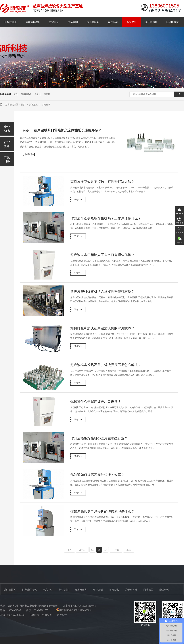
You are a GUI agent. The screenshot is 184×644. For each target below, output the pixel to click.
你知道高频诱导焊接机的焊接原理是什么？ (102, 511)
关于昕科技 (151, 22)
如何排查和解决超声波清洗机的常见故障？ (102, 328)
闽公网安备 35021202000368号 (74, 610)
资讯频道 (34, 105)
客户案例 (113, 22)
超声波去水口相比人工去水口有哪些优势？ (102, 255)
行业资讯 (7, 144)
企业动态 (7, 129)
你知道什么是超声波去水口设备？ (96, 402)
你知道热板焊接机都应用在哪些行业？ (99, 438)
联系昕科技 (172, 22)
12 (92, 550)
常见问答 (7, 159)
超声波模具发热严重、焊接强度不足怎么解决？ (106, 365)
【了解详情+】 (28, 155)
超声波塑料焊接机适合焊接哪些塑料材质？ (102, 292)
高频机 (47, 94)
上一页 (82, 550)
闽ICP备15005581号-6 (84, 606)
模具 (16, 94)
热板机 (38, 94)
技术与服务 (93, 22)
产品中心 (54, 22)
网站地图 (148, 590)
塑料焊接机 (26, 94)
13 (99, 550)
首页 (23, 105)
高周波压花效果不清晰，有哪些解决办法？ (102, 182)
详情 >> (78, 200)
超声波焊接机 (33, 22)
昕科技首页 (11, 22)
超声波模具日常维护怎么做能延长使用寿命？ (68, 130)
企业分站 (164, 590)
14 (106, 550)
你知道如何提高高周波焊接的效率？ (97, 475)
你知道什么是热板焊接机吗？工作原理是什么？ (106, 218)
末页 (129, 550)
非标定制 (73, 22)
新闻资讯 (131, 22)
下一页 (116, 550)
